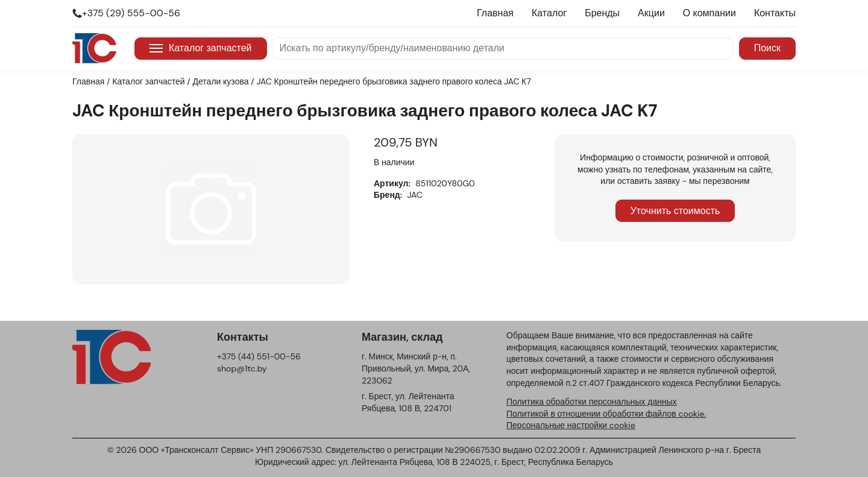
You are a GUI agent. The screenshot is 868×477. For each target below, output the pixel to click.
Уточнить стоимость (675, 211)
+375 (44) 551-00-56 (259, 356)
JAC (415, 195)
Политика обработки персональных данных (592, 402)
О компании (709, 13)
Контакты (775, 13)
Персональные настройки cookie (571, 425)
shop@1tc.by (242, 368)
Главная (495, 13)
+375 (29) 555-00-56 (131, 13)
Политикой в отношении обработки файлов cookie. (606, 414)
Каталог (549, 13)
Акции (651, 13)
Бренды (602, 13)
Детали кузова (221, 81)
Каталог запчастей (201, 48)
